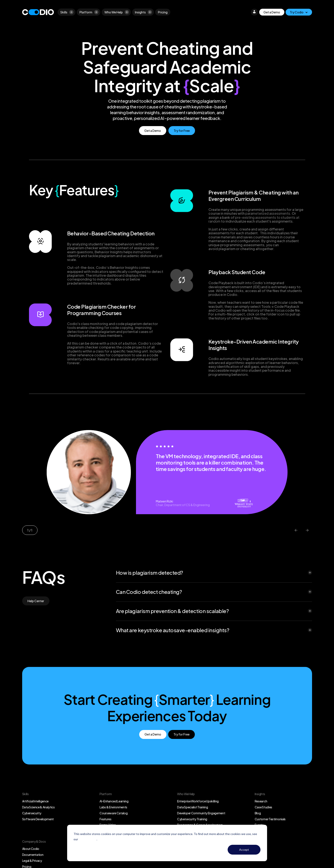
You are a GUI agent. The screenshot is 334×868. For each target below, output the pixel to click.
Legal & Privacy (32, 861)
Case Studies (263, 807)
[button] (214, 573)
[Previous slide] (296, 530)
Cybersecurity (32, 813)
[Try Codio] (299, 12)
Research (261, 801)
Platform (89, 12)
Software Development (38, 819)
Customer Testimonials (270, 819)
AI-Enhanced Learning (114, 801)
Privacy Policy (88, 839)
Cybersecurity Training (192, 819)
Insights (143, 12)
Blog (258, 813)
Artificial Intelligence (35, 801)
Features (105, 819)
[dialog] (167, 843)
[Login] (254, 12)
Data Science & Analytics (38, 807)
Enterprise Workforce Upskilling (198, 801)
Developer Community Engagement (201, 813)
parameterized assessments (268, 213)
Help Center (36, 601)
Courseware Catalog (114, 813)
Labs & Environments (113, 807)
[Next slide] (307, 530)
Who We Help (117, 12)
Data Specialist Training (192, 807)
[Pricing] (163, 12)
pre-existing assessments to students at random (254, 219)
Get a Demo (272, 12)
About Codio (31, 849)
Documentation (33, 855)
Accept (244, 850)
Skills (67, 12)
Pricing (163, 12)
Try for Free (182, 131)
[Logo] (38, 12)
